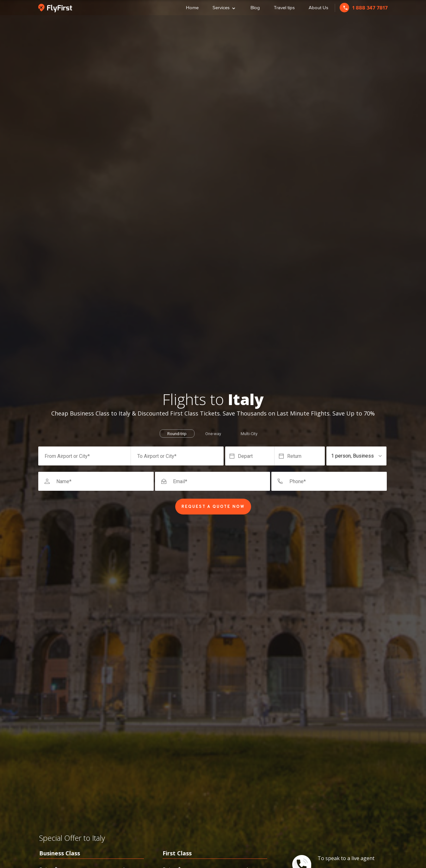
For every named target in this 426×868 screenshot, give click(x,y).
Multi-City (249, 434)
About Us (318, 7)
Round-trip (177, 434)
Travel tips (284, 7)
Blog (255, 7)
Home (192, 7)
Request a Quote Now (213, 507)
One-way (213, 434)
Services (225, 7)
